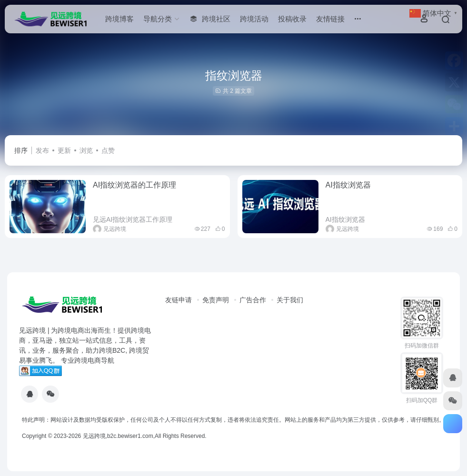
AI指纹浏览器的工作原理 (134, 185)
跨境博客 (119, 19)
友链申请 (179, 300)
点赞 (108, 150)
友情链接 (330, 19)
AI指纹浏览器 (348, 185)
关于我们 (290, 300)
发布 (42, 150)
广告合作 (253, 300)
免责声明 (216, 300)
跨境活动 (254, 19)
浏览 (86, 150)
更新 (64, 150)
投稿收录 (292, 19)
